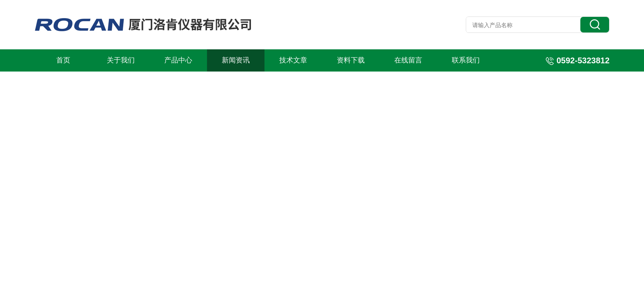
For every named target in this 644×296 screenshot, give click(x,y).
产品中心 (178, 60)
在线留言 (408, 60)
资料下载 (351, 60)
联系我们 (466, 60)
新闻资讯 (236, 60)
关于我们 (121, 60)
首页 (63, 60)
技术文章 (293, 60)
